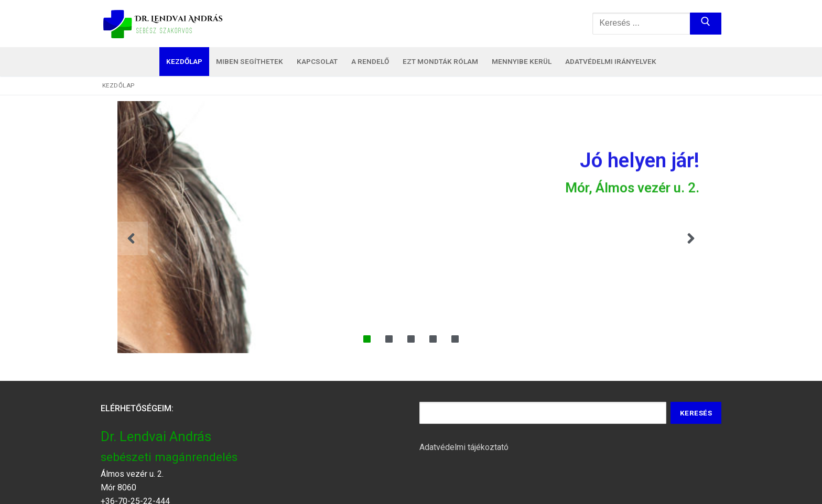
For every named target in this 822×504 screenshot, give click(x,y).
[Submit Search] (706, 24)
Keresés (696, 413)
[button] (131, 238)
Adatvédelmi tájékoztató (464, 447)
